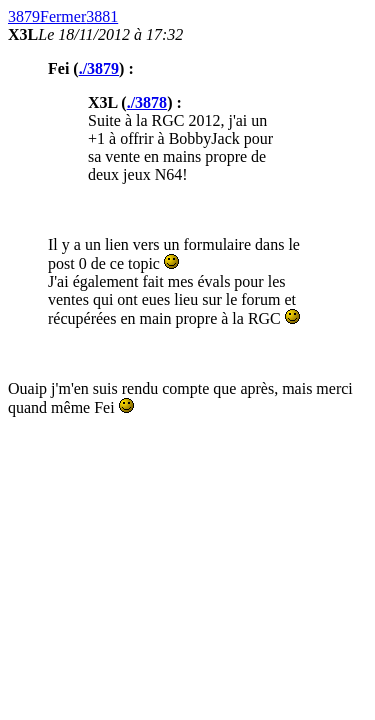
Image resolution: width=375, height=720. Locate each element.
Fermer (63, 16)
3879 (24, 16)
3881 (102, 16)
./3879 (99, 68)
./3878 (147, 102)
